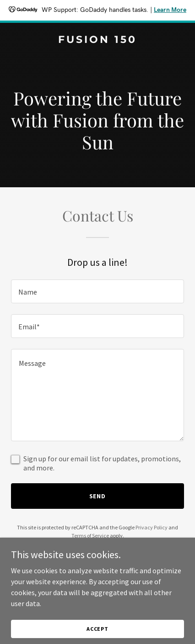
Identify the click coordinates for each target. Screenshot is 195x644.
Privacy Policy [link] (152, 527)
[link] (97, 40)
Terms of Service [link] (90, 536)
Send (98, 496)
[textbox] (97, 291)
